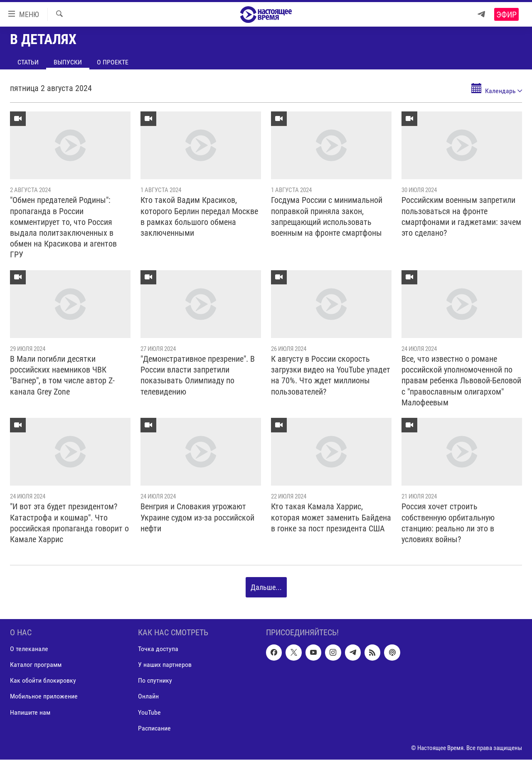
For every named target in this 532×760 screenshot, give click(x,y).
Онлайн (148, 697)
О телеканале (29, 649)
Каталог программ (36, 665)
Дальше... (266, 587)
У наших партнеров (165, 665)
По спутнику (155, 681)
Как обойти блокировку (43, 681)
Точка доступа (158, 649)
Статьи (28, 62)
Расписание (154, 728)
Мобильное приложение (44, 697)
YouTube (149, 712)
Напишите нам (30, 712)
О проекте (113, 62)
